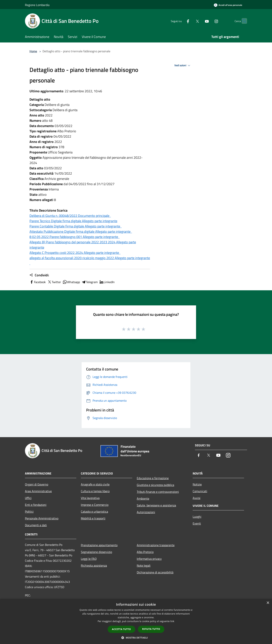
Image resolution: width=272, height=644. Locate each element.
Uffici (28, 498)
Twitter (54, 282)
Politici (29, 512)
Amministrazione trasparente (156, 545)
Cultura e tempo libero (95, 491)
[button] (136, 638)
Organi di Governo (37, 484)
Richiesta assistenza (94, 565)
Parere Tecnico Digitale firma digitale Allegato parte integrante (73, 221)
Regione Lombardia (37, 5)
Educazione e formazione (153, 478)
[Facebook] (181, 21)
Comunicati (200, 491)
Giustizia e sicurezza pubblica (155, 485)
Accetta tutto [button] (121, 629)
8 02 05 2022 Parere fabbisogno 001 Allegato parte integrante (75, 237)
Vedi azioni (183, 65)
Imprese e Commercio (95, 505)
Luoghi (197, 517)
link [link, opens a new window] (172, 621)
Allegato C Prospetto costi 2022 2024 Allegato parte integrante (75, 253)
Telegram (90, 282)
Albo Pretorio (145, 552)
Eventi (197, 523)
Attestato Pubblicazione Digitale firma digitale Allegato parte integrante (81, 231)
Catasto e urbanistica (94, 512)
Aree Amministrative (38, 491)
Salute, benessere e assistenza (156, 505)
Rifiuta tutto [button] (151, 629)
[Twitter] (190, 21)
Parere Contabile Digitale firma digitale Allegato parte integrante (76, 226)
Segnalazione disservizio (96, 552)
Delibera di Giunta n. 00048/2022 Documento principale (70, 216)
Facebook (38, 282)
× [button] (268, 603)
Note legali (144, 565)
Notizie (197, 484)
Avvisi (197, 498)
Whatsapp (71, 282)
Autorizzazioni (146, 512)
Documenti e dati (36, 525)
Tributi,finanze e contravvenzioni (158, 492)
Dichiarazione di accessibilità (155, 572)
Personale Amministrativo (42, 518)
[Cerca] (243, 21)
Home (33, 51)
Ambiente (143, 498)
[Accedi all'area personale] (228, 5)
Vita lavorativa (90, 498)
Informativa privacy (149, 559)
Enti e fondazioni (36, 505)
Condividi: (39, 275)
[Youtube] (199, 21)
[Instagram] (209, 21)
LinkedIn (107, 282)
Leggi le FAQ (89, 559)
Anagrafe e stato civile (95, 484)
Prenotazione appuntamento (99, 545)
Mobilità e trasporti (93, 518)
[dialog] (136, 621)
